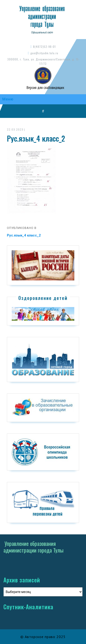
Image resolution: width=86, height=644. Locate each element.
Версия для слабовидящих (45, 88)
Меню (8, 99)
